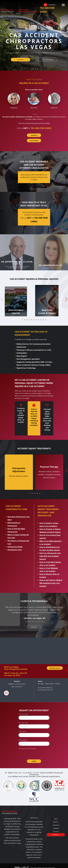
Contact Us (56, 830)
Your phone (22, 727)
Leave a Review (34, 141)
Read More (20, 60)
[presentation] (34, 749)
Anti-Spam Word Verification (27, 744)
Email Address (23, 736)
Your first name (23, 710)
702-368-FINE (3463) (47, 10)
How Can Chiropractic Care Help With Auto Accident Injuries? (50, 552)
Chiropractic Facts (15, 545)
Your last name (23, 718)
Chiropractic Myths (15, 542)
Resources (56, 827)
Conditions (56, 824)
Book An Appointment (48, 60)
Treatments (56, 821)
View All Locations (55, 664)
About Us (56, 818)
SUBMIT (34, 757)
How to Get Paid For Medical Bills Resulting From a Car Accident (51, 579)
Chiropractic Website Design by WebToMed (42, 863)
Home (56, 814)
